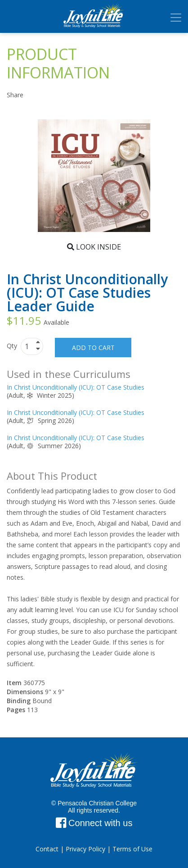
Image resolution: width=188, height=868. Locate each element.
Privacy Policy (85, 849)
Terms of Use (132, 849)
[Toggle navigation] (176, 18)
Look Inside (94, 247)
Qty (13, 346)
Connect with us (94, 823)
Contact (47, 849)
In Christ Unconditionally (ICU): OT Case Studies (76, 387)
